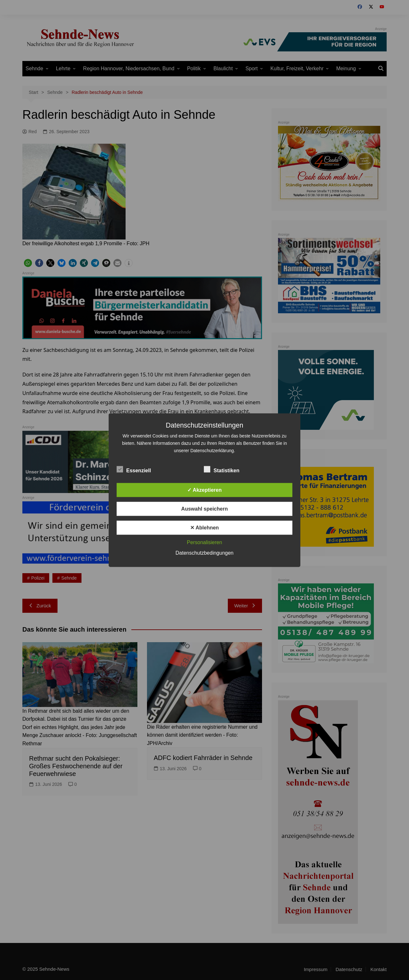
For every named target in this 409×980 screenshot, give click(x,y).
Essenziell (134, 469)
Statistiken (222, 469)
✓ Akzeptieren (204, 490)
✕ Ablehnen (204, 527)
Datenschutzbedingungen (204, 553)
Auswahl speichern (204, 509)
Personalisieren (204, 542)
